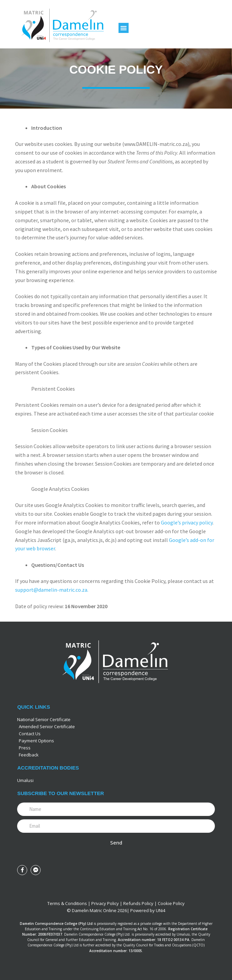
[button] (124, 28)
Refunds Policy (138, 903)
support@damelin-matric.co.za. (52, 590)
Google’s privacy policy (187, 522)
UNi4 (160, 910)
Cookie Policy (171, 903)
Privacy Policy (105, 903)
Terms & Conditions (67, 903)
